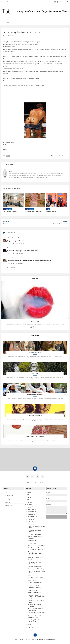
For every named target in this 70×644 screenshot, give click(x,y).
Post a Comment (10, 268)
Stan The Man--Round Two (36, 557)
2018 (28, 492)
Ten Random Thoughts (34, 587)
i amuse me (8, 505)
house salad (8, 209)
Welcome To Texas (33, 585)
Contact (14, 2)
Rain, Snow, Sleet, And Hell (36, 577)
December (31, 509)
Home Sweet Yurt (33, 590)
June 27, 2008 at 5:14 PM (15, 254)
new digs (8, 499)
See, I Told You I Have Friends (37, 545)
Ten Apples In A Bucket (10, 212)
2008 (28, 507)
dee (9, 258)
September (32, 516)
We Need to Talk (51, 212)
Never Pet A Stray (33, 580)
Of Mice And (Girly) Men (35, 582)
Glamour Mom (32, 540)
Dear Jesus (35, 374)
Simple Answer (12, 238)
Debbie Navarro (50, 639)
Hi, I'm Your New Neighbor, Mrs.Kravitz (36, 609)
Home (3, 2)
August (30, 519)
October (31, 514)
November (31, 511)
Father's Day (32, 575)
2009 (28, 504)
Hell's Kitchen (32, 543)
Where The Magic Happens (36, 534)
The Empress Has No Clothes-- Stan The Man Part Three (35, 553)
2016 (28, 494)
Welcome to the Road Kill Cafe (33, 212)
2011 (28, 499)
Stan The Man (32, 560)
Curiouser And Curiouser (35, 566)
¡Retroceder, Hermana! (34, 592)
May (30, 624)
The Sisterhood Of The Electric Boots (34, 563)
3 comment (19, 36)
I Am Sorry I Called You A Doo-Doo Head (35, 620)
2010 (28, 502)
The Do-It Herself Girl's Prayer (37, 568)
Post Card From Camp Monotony (34, 531)
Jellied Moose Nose (35, 353)
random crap (29, 209)
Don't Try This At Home (34, 615)
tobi (8, 156)
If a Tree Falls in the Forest (35, 395)
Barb (9, 248)
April (30, 627)
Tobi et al (22, 639)
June (30, 524)
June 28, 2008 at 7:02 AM (15, 264)
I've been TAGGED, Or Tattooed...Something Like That (36, 596)
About (8, 2)
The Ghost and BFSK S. (35, 415)
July (30, 521)
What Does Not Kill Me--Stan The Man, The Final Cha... (36, 548)
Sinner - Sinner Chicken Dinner (35, 436)
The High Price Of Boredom (36, 612)
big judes (8, 502)
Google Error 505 (33, 617)
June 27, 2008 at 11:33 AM (15, 244)
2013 (28, 497)
